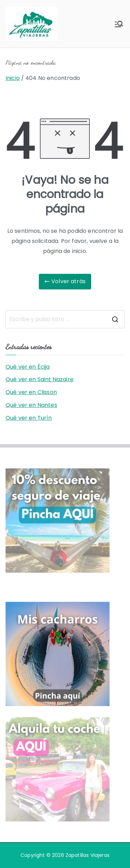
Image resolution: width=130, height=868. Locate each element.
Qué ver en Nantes (31, 405)
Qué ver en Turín (29, 418)
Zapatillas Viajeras (88, 855)
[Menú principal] (119, 24)
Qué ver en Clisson (31, 392)
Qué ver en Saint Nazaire (40, 379)
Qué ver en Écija (28, 367)
